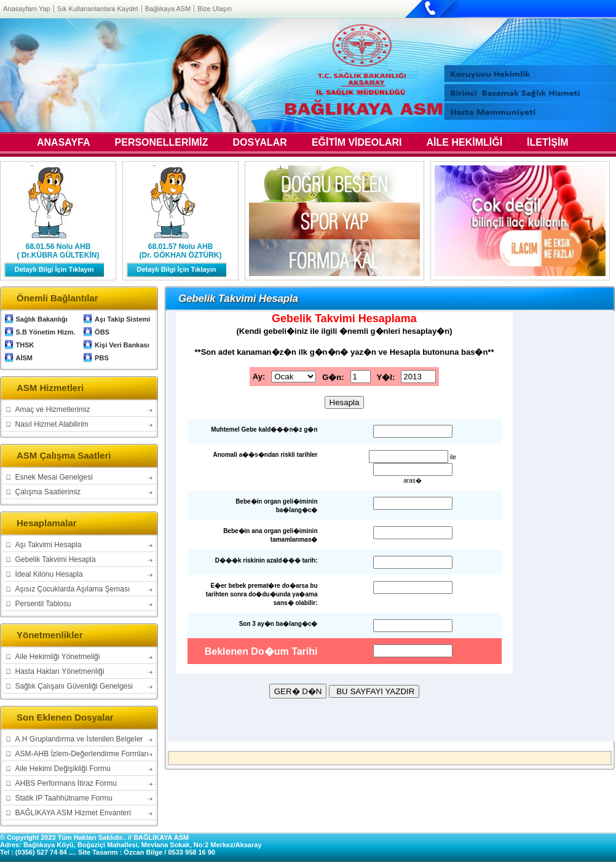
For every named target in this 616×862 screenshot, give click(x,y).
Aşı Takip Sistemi (122, 319)
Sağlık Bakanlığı (42, 319)
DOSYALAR (260, 143)
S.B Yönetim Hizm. (46, 332)
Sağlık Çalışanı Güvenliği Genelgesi (74, 686)
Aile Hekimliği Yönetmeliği (58, 657)
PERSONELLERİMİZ (162, 143)
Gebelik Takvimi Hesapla (56, 560)
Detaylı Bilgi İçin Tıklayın (54, 269)
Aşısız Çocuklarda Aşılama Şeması (73, 589)
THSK (25, 345)
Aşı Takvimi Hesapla (49, 545)
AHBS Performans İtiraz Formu (66, 783)
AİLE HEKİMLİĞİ (465, 143)
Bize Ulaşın (215, 9)
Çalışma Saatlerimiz (48, 492)
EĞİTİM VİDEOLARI (357, 143)
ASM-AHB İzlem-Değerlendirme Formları (82, 754)
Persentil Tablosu (43, 604)
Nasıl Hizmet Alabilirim (52, 424)
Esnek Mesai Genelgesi (54, 477)
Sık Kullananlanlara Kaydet (98, 9)
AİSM (25, 358)
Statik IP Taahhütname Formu (64, 798)
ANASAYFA (64, 143)
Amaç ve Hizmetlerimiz (53, 409)
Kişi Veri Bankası (122, 345)
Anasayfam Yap (27, 9)
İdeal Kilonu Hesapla (49, 574)
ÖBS (102, 332)
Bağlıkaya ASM (168, 9)
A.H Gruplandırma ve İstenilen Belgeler (79, 739)
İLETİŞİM (548, 143)
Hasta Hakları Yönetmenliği (60, 671)
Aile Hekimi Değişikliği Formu (63, 769)
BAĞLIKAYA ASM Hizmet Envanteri (73, 813)
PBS (102, 358)
